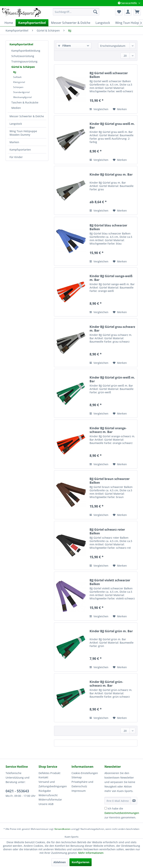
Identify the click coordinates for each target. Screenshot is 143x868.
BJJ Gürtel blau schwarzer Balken (108, 227)
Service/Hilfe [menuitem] (128, 3)
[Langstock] (103, 23)
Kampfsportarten (20, 150)
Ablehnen (60, 862)
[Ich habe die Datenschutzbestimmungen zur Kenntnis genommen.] (106, 808)
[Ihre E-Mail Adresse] (118, 801)
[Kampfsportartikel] (32, 23)
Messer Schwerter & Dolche (27, 116)
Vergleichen (99, 109)
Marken (14, 142)
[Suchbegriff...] (76, 12)
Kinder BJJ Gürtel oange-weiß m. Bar (111, 278)
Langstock (16, 124)
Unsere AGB (46, 804)
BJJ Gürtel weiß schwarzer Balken (109, 75)
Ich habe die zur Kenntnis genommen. (122, 813)
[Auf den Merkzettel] (120, 109)
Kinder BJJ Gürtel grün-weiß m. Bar (112, 379)
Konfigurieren (81, 862)
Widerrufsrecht (48, 795)
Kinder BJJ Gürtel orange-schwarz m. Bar (108, 430)
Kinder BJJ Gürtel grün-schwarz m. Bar (106, 684)
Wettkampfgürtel (22, 97)
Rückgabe (45, 791)
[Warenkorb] (137, 12)
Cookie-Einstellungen (85, 773)
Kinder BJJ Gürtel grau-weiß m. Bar (112, 126)
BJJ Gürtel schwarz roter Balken (107, 531)
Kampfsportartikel (21, 44)
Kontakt (43, 777)
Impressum (79, 791)
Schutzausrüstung (23, 56)
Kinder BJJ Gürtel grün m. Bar (111, 631)
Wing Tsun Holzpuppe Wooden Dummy (23, 133)
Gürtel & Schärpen (23, 67)
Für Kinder (16, 157)
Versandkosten (62, 829)
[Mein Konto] (128, 12)
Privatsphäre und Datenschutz (82, 784)
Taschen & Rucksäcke (25, 102)
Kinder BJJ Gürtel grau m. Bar (111, 175)
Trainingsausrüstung (24, 61)
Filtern (64, 46)
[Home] (9, 23)
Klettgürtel (19, 82)
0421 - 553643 (17, 791)
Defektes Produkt (49, 773)
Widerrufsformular (50, 800)
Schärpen (18, 87)
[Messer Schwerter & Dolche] (71, 23)
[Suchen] (95, 12)
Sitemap (77, 777)
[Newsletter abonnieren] (134, 801)
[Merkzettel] (119, 12)
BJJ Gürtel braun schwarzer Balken (110, 481)
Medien (16, 108)
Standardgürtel (21, 92)
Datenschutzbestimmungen (122, 813)
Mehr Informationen (91, 853)
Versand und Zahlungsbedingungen (53, 784)
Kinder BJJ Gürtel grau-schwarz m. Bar (112, 329)
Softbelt (17, 77)
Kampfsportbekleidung (26, 51)
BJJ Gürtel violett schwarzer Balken (110, 582)
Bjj (15, 72)
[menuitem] (76, 12)
